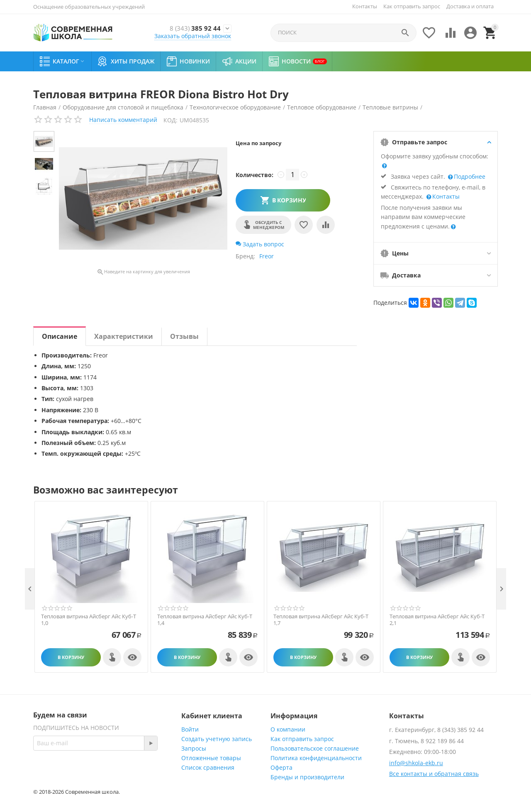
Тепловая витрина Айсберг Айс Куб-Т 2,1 (437, 620)
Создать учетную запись (217, 739)
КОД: (171, 120)
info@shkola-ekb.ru (416, 763)
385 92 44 (183, 28)
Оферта (281, 767)
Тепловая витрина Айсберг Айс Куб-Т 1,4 (205, 620)
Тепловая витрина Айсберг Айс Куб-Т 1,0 (89, 620)
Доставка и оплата (470, 6)
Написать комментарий (123, 120)
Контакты (365, 6)
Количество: (255, 175)
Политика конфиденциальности (316, 758)
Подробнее (469, 176)
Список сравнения (208, 767)
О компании (288, 729)
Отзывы (184, 336)
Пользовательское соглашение (315, 748)
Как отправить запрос (412, 6)
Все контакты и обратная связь (434, 774)
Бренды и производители (307, 777)
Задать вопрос (260, 244)
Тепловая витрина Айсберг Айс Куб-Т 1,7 (321, 620)
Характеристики (124, 336)
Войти (190, 729)
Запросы (194, 748)
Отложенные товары (211, 758)
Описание (60, 336)
